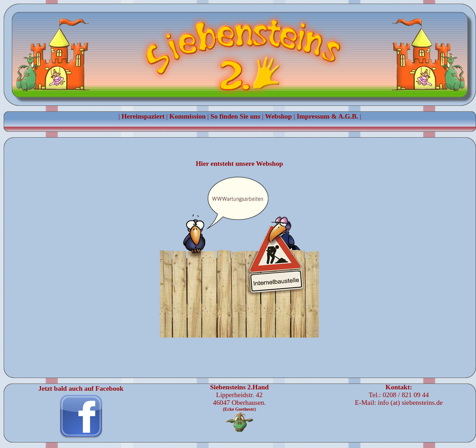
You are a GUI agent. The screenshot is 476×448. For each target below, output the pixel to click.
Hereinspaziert (143, 116)
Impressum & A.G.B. (327, 116)
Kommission (188, 116)
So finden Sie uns (235, 116)
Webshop (279, 116)
